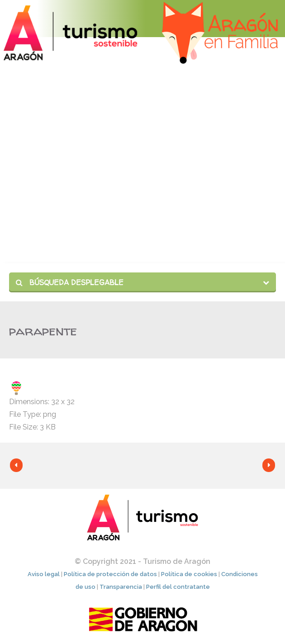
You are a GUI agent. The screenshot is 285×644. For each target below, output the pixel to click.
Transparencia (121, 587)
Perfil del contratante (178, 587)
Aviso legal (44, 574)
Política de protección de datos (110, 574)
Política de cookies (189, 574)
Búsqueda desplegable (70, 282)
